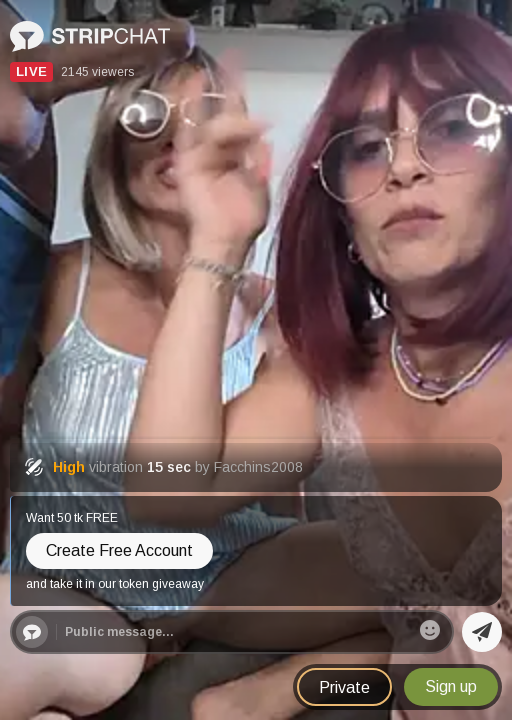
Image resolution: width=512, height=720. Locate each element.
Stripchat (42, 27)
